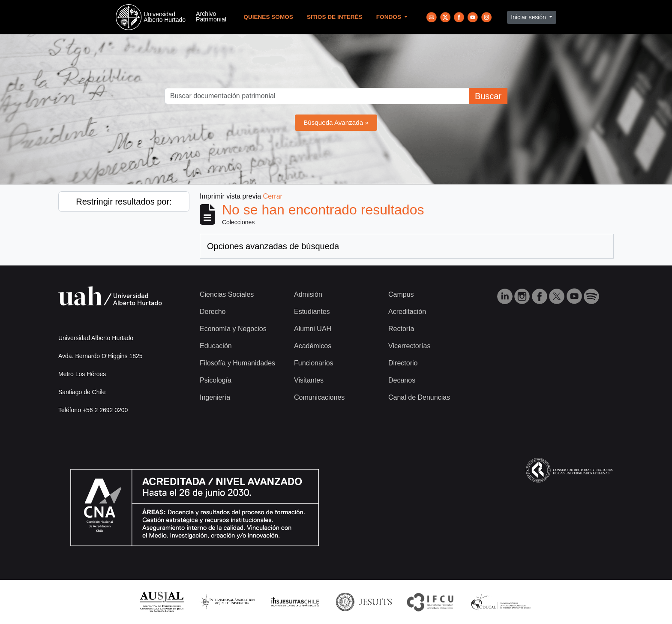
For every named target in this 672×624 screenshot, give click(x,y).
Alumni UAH (313, 329)
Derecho (213, 312)
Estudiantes (312, 312)
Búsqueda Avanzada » (336, 122)
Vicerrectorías (409, 346)
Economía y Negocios (233, 329)
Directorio (403, 363)
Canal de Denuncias (419, 397)
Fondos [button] (390, 17)
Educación (216, 346)
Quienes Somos (268, 17)
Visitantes (309, 380)
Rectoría (401, 329)
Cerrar (273, 196)
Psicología (216, 380)
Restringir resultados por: (124, 202)
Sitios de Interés (335, 17)
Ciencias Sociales (227, 294)
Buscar (488, 96)
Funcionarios (314, 363)
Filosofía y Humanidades (237, 363)
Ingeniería (215, 397)
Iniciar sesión (529, 17)
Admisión (308, 294)
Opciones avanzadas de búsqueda (273, 246)
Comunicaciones (319, 397)
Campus (401, 294)
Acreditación (407, 312)
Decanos (402, 380)
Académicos (313, 346)
